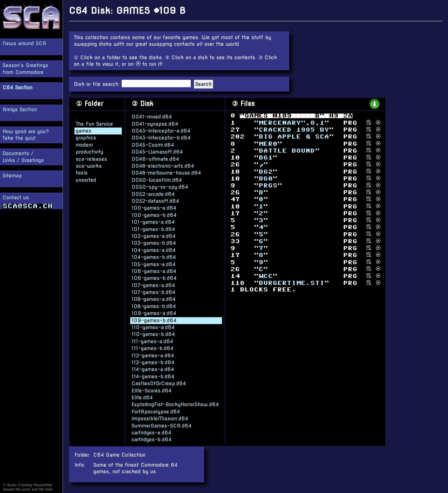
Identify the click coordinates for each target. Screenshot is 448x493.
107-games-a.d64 (153, 285)
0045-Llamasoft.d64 (157, 152)
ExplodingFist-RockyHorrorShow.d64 (175, 404)
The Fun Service (94, 124)
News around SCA (24, 43)
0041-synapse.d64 (155, 124)
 (268, 143)
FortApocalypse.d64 (156, 411)
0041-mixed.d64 (152, 116)
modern (84, 145)
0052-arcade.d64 (153, 194)
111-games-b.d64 (152, 348)
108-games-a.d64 (154, 299)
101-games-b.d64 (153, 229)
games (84, 131)
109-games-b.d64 (154, 320)
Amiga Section (20, 110)
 (294, 130)
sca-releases (91, 159)
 (291, 283)
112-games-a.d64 (153, 355)
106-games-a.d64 (154, 271)
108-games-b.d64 (154, 306)
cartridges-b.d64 (152, 439)
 (287, 151)
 (266, 171)
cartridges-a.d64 (151, 432)
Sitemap (12, 176)
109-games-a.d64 (154, 313)
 (266, 157)
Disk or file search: (98, 84)
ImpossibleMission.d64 (160, 418)
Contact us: (28, 202)
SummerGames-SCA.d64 (162, 425)
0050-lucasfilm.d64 (157, 180)
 (266, 178)
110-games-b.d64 (153, 334)
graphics (86, 138)
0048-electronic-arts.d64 (163, 166)
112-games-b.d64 (153, 362)
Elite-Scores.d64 (152, 390)
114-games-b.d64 (153, 376)
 (266, 276)
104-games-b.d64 (154, 257)
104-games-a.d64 (154, 250)
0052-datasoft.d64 (155, 201)
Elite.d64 (142, 397)
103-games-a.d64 (154, 236)
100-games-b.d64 (154, 215)
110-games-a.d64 (153, 327)
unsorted (86, 180)
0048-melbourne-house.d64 (166, 173)
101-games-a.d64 (153, 222)
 (294, 136)
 (268, 185)
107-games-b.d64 (153, 292)
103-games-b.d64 (154, 243)
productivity (90, 152)
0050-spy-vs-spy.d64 (160, 187)
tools (82, 173)
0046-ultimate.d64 (155, 159)
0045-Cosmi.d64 (153, 145)
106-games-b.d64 (154, 278)
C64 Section (18, 88)
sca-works (89, 166)
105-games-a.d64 (154, 264)
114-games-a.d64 (153, 369)
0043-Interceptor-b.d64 (161, 138)
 (291, 123)
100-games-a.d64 (154, 208)
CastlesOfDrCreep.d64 (159, 383)
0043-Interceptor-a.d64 (161, 131)
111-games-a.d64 (152, 341)
